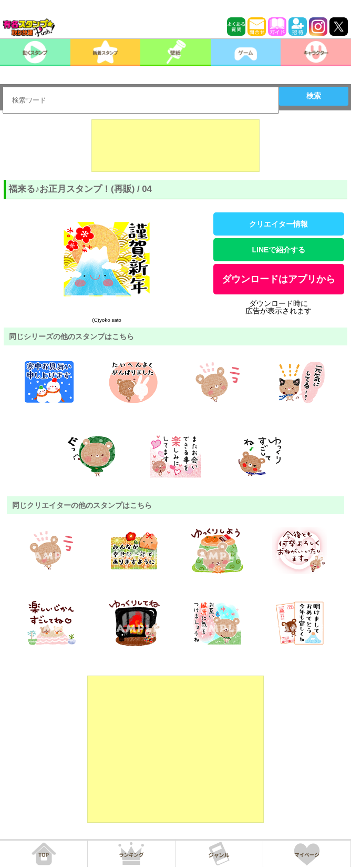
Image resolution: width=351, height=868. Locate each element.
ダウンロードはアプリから (278, 279)
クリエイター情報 (278, 224)
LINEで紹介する (278, 250)
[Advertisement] (175, 146)
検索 (314, 96)
